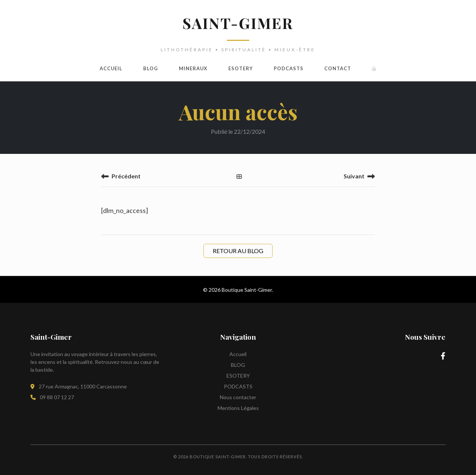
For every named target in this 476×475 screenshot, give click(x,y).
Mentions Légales (238, 408)
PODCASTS (289, 68)
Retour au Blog (238, 251)
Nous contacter (238, 397)
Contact (338, 68)
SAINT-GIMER (238, 23)
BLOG (151, 68)
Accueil (111, 68)
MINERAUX (193, 68)
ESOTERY (241, 68)
